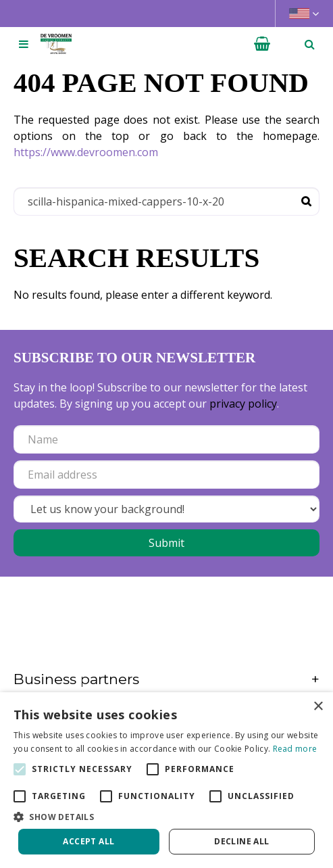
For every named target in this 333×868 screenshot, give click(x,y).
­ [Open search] (309, 44)
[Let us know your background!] (166, 509)
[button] (166, 817)
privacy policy (243, 404)
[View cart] (262, 44)
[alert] (166, 780)
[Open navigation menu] (24, 44)
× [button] (318, 707)
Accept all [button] (88, 841)
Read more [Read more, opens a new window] (295, 749)
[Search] (166, 201)
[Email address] (166, 475)
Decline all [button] (241, 841)
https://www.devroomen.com (86, 152)
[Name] (166, 439)
